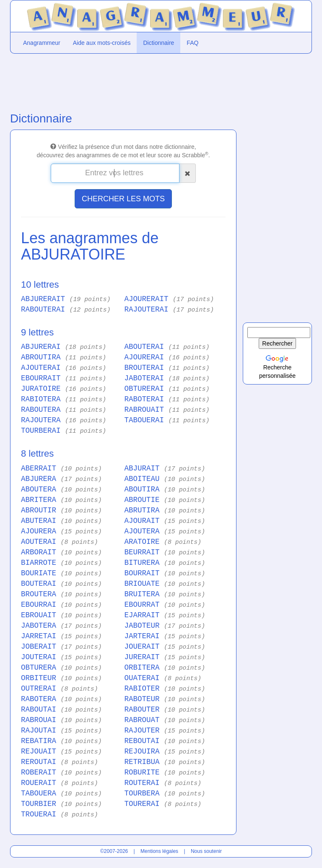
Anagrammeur (42, 43)
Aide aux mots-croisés (102, 43)
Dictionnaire (158, 43)
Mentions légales (159, 851)
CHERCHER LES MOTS (123, 199)
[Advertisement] (123, 81)
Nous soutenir (206, 851)
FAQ (192, 43)
